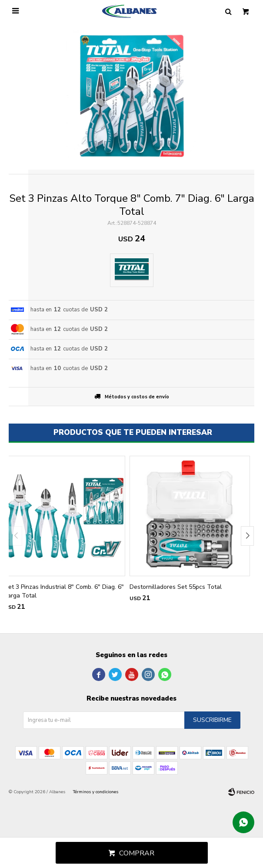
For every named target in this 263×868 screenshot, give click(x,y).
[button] (247, 536)
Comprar (137, 853)
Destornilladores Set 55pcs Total (176, 587)
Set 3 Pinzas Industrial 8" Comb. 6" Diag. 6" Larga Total (64, 591)
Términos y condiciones (96, 792)
